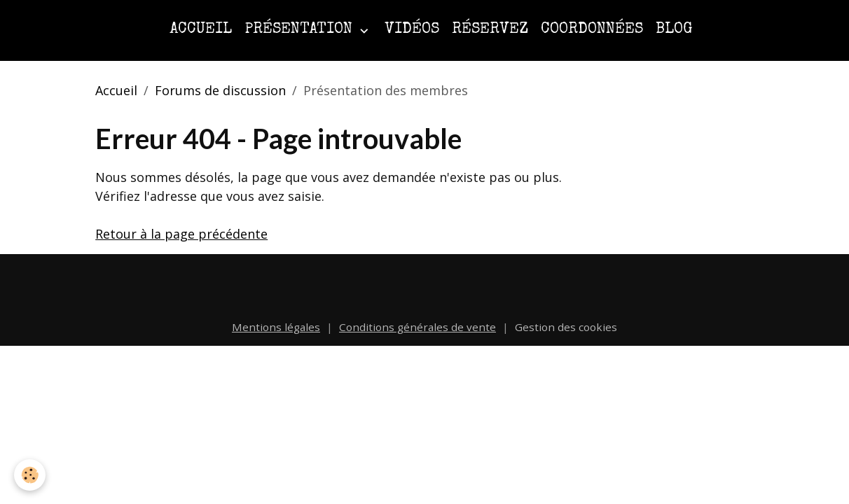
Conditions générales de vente (417, 327)
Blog (674, 30)
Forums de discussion (220, 90)
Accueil (201, 30)
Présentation (301, 30)
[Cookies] (30, 475)
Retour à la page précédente (181, 234)
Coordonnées (592, 30)
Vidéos (412, 30)
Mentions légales (276, 327)
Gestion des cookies (566, 327)
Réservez (490, 30)
